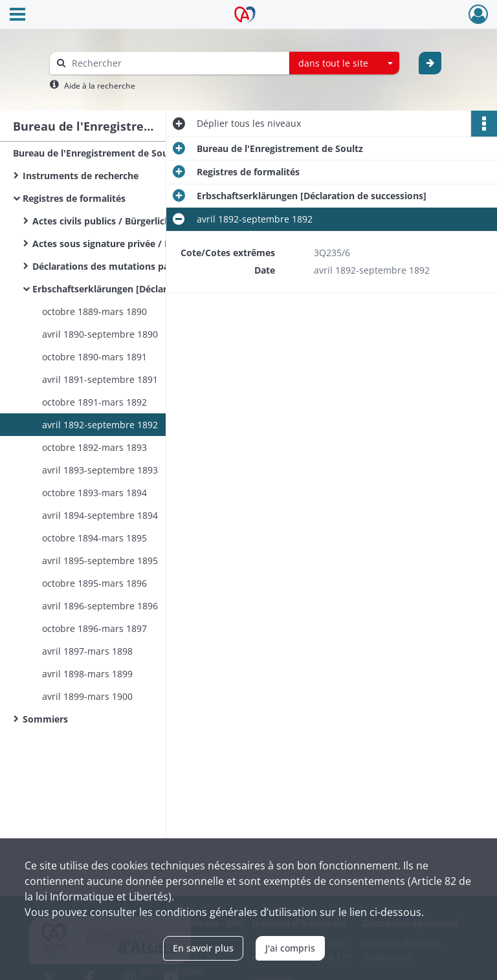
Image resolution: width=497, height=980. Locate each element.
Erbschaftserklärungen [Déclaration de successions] (147, 289)
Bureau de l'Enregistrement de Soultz (96, 153)
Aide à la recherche (100, 86)
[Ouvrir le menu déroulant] (17, 16)
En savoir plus (203, 948)
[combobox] (344, 63)
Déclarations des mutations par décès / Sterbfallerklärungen (162, 266)
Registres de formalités (74, 198)
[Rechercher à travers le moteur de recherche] (176, 63)
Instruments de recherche (81, 176)
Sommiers (45, 719)
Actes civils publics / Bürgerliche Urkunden (128, 221)
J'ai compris (290, 948)
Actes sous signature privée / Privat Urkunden (136, 244)
